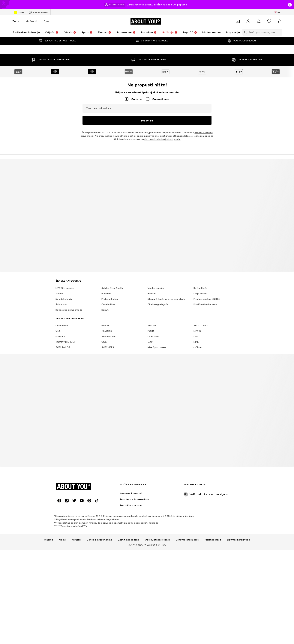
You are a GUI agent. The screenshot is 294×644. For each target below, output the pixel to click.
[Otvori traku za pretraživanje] (245, 32)
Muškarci (31, 21)
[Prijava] (248, 21)
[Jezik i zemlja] (277, 12)
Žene (16, 21)
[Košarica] (280, 21)
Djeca (47, 21)
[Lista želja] (269, 21)
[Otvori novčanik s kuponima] (238, 21)
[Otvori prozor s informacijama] (290, 5)
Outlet (19, 12)
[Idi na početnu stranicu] (145, 21)
